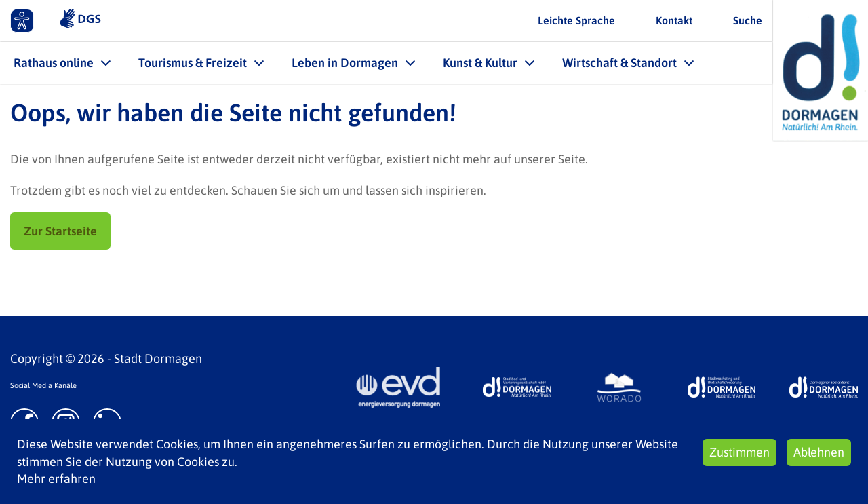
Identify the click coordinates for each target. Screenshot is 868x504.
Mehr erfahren (56, 479)
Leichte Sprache (576, 20)
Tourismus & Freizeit (193, 63)
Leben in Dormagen (345, 63)
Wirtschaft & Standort (619, 63)
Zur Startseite (60, 231)
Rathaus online (54, 63)
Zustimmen (739, 452)
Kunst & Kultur (480, 63)
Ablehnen (819, 452)
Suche (748, 20)
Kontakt (674, 20)
